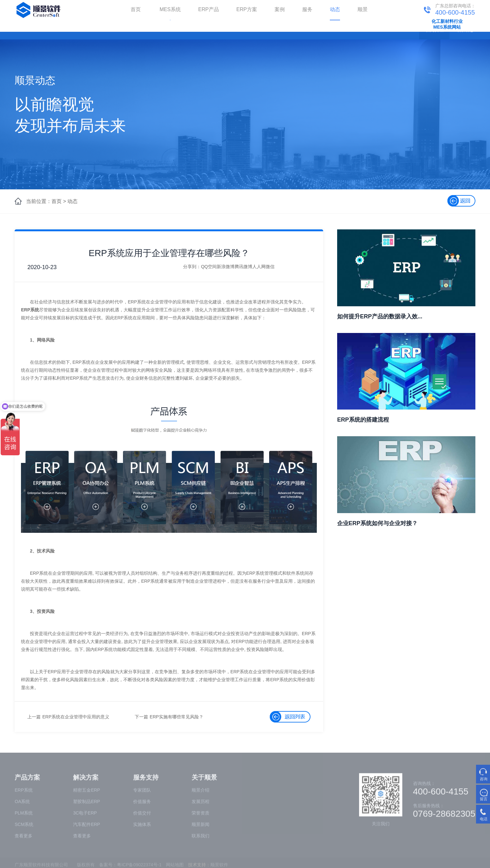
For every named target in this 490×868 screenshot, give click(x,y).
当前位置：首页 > (46, 201)
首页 (136, 9)
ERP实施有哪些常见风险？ (177, 717)
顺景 (363, 9)
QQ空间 (209, 267)
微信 (270, 267)
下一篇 (141, 717)
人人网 (259, 267)
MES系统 (170, 9)
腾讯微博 (243, 267)
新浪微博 (226, 267)
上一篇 (34, 717)
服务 (307, 9)
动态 (335, 9)
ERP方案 (247, 9)
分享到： (192, 267)
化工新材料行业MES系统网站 (447, 24)
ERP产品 (209, 9)
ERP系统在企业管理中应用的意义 (76, 717)
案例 (280, 9)
